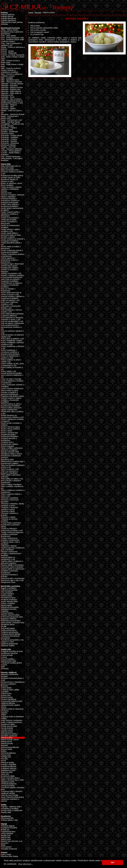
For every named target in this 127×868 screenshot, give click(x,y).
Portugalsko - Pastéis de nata (12, 124)
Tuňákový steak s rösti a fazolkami (10, 543)
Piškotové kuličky (8, 763)
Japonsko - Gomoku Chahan (12, 84)
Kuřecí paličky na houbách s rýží (12, 368)
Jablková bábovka (8, 703)
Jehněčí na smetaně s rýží (11, 273)
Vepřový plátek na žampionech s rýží (8, 558)
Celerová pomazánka (9, 590)
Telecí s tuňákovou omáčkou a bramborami (13, 491)
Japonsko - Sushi (8, 97)
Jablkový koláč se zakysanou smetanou (12, 710)
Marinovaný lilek (7, 818)
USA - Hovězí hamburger (11, 157)
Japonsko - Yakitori (8, 109)
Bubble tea (5, 830)
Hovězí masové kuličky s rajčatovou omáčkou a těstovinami (10, 214)
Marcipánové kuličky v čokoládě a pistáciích (9, 735)
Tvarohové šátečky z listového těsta (13, 789)
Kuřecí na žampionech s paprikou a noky (10, 357)
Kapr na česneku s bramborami (8, 290)
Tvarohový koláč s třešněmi (12, 791)
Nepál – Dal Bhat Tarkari (10, 122)
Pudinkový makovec (9, 768)
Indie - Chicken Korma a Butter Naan (10, 62)
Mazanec (4, 745)
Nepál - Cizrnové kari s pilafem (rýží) (10, 117)
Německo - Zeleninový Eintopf (13, 114)
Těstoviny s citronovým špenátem (10, 501)
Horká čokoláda (7, 834)
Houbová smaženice (9, 600)
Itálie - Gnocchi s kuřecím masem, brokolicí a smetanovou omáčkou (11, 70)
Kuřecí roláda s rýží (8, 371)
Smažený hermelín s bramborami (9, 439)
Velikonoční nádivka (9, 546)
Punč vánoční (6, 847)
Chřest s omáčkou (8, 603)
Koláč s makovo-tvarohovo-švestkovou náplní (12, 723)
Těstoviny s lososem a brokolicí (10, 514)
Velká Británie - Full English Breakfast (12, 159)
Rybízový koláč (7, 772)
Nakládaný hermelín (9, 609)
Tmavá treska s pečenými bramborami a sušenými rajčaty (11, 525)
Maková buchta (7, 732)
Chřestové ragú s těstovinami (12, 264)
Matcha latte (6, 837)
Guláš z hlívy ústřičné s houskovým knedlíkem (10, 205)
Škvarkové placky (8, 625)
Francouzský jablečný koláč (12, 701)
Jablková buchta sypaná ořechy (10, 706)
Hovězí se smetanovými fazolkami (10, 226)
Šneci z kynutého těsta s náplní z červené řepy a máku (12, 779)
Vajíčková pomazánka (9, 644)
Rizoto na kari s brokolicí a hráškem (11, 424)
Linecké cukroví (7, 730)
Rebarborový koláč (8, 770)
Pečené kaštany (7, 613)
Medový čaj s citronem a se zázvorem (12, 842)
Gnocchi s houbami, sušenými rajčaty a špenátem (13, 196)
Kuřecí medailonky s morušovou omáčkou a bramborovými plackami (10, 352)
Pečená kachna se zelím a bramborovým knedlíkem (11, 405)
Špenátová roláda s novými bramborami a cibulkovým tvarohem (11, 456)
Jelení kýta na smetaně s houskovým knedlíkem (11, 280)
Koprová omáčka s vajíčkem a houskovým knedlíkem (13, 297)
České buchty (6, 694)
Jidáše (3, 715)
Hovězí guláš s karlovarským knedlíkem (12, 209)
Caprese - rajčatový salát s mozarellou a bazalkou (11, 808)
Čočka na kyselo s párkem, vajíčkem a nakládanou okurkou (11, 189)
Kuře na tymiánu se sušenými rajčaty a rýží (12, 336)
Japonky (4, 713)
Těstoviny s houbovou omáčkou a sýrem (9, 508)
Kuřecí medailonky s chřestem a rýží (13, 347)
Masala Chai (6, 835)
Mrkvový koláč (6, 749)
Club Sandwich (7, 592)
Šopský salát (6, 812)
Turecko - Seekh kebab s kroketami (11, 154)
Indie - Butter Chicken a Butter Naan (13, 58)
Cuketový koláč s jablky (10, 690)
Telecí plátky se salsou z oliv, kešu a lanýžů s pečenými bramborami (12, 481)
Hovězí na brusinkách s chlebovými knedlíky (10, 219)
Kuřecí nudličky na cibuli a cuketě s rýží (11, 361)
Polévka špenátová (8, 18)
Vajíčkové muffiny (8, 646)
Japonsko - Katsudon (9, 86)
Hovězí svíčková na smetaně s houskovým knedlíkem (13, 240)
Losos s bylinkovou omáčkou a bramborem (12, 382)
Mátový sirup (6, 839)
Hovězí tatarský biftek (9, 602)
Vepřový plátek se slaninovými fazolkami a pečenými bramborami (13, 571)
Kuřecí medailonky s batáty (11, 341)
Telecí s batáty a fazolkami (11, 485)
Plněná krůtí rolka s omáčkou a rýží (12, 413)
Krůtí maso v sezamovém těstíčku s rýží (11, 307)
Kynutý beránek (7, 728)
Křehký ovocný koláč (9, 726)
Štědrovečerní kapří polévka (12, 22)
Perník (3, 761)
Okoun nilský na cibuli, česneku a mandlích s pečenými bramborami (10, 392)
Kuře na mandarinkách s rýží (12, 321)
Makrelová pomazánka (10, 607)
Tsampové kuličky (8, 786)
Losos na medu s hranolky (11, 379)
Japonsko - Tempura (9, 105)
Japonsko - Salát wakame (11, 91)
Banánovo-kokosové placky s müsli (12, 679)
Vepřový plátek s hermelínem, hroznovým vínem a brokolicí (12, 566)
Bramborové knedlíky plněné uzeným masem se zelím (12, 177)
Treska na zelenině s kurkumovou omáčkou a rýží (12, 530)
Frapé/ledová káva (8, 832)
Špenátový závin (7, 460)
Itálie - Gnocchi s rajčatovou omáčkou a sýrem (12, 75)
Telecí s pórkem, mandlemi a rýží (12, 487)
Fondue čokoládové (9, 699)
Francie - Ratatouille (9, 53)
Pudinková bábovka (9, 767)
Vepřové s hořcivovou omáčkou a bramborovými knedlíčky (11, 554)
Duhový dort (6, 696)
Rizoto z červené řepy (9, 433)
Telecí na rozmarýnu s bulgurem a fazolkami (9, 472)
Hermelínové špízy (8, 598)
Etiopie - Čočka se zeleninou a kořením (13, 48)
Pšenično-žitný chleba (9, 856)
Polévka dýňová (7, 17)
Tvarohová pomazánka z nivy (12, 640)
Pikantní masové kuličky (10, 615)
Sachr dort (5, 774)
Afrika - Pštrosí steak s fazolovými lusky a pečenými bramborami (12, 32)
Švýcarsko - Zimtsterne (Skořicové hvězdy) (10, 144)
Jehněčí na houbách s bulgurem (9, 271)
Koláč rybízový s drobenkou (12, 720)
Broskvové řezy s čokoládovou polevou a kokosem (13, 683)
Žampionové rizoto (8, 582)
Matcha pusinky (7, 743)
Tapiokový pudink (8, 782)
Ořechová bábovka (8, 753)
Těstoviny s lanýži (8, 511)
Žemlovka (5, 669)
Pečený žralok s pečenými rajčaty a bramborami (11, 409)
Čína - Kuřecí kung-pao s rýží (12, 38)
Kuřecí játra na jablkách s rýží (12, 339)
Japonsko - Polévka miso (11, 89)
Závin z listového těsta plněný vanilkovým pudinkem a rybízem (12, 799)
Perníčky (4, 759)
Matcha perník (6, 742)
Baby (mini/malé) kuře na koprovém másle (11, 167)
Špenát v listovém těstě (10, 452)
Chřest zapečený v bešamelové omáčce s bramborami (10, 260)
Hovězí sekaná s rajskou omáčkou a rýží (10, 230)
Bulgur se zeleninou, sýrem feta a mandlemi (11, 184)
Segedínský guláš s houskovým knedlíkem (10, 436)
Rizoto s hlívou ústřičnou (10, 429)
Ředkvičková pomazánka (11, 621)
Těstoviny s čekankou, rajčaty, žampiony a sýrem (13, 505)
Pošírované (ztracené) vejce (12, 617)
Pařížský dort (6, 757)
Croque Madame (7, 594)
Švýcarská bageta (8, 628)
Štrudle (4, 626)
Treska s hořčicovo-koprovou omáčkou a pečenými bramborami (12, 534)
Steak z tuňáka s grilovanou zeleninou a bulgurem (12, 449)
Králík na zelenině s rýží (10, 300)
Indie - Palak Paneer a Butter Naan (12, 65)
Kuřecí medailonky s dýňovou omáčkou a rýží (12, 344)
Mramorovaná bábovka (10, 747)
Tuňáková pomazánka (9, 632)
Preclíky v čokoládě (8, 765)
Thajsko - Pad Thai (8, 147)
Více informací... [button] (25, 864)
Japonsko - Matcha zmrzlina (12, 88)
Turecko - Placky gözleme (11, 151)
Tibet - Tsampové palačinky (11, 149)
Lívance (4, 657)
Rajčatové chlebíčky (9, 619)
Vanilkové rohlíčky (8, 793)
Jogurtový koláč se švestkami (12, 717)
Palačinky (5, 611)
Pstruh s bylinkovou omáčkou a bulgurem (12, 420)
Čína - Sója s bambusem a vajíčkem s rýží (11, 44)
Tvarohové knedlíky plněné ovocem (11, 664)
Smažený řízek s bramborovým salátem (10, 443)
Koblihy (4, 719)
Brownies (4, 686)
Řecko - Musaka (7, 126)
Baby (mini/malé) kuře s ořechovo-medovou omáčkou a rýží (12, 172)
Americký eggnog (8, 826)
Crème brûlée (6, 688)
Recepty (63, 8)
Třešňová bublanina (9, 784)
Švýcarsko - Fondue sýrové (12, 136)
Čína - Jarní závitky (8, 36)
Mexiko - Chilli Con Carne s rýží (12, 112)
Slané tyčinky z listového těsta (13, 623)
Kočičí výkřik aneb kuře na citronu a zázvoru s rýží (11, 294)
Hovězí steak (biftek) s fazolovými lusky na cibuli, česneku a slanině (11, 235)
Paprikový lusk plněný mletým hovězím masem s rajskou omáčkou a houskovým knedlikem (12, 399)
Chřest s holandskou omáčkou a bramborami (13, 255)
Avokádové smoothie (9, 828)
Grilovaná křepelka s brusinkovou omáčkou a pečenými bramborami (10, 201)
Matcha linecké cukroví (10, 740)
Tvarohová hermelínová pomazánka (10, 637)
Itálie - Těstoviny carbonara (11, 82)
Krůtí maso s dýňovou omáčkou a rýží (9, 303)
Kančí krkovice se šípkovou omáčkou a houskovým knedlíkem (12, 285)
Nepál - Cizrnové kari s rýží (11, 120)
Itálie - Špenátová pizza (10, 80)
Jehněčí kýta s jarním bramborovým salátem (10, 267)
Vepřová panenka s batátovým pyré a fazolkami (13, 549)
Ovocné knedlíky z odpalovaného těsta (9, 660)
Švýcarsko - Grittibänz (9, 137)
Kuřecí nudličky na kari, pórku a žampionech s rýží (12, 365)
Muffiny (4, 751)
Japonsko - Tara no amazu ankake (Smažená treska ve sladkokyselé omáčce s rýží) (12, 101)
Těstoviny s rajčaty (8, 517)
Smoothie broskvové (9, 849)
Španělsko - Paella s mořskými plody (9, 129)
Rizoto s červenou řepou (10, 427)
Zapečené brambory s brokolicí (9, 576)
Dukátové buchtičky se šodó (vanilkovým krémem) (12, 652)
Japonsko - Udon (8, 107)
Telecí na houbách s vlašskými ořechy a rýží (13, 466)
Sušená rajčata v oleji (9, 820)
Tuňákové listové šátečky (11, 634)
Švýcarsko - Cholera (9, 139)
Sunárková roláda (8, 776)
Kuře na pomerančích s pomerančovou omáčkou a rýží (11, 327)
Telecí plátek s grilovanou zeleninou (11, 476)
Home (31, 13)
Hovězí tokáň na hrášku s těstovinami (11, 248)
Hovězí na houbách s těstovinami (9, 223)
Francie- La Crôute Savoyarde (13, 55)
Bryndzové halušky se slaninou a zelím (9, 180)
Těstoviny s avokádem (10, 498)
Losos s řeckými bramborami (12, 389)
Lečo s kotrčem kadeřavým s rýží (12, 376)
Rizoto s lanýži (7, 431)
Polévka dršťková (8, 15)
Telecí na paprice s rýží (10, 469)
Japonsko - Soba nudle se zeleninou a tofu (11, 94)
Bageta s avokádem (9, 588)
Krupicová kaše (7, 655)
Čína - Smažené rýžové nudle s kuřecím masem (12, 41)
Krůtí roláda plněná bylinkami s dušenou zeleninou (12, 315)
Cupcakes (5, 692)
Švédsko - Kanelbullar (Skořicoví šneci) (9, 133)
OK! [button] (113, 863)
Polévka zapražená (8, 20)
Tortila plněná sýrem (9, 630)
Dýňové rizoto (6, 193)
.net (29, 7)
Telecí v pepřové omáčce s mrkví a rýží (11, 495)
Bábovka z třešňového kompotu (10, 675)
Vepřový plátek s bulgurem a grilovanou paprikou (12, 562)
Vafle (3, 667)
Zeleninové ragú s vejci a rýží (12, 580)
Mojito (3, 845)
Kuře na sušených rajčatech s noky (12, 332)
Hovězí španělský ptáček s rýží (11, 244)
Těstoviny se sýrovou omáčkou (9, 520)
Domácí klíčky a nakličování (12, 811)
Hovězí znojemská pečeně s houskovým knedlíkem (12, 251)
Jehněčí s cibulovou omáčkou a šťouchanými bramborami (12, 276)
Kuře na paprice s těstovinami (12, 323)
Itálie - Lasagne (7, 78)
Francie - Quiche (7, 51)
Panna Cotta (6, 755)
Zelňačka (4, 24)
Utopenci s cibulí (7, 642)
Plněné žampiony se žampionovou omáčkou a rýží (12, 416)
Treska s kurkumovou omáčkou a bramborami (10, 539)
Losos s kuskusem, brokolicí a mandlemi (13, 386)
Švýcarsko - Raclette (9, 141)
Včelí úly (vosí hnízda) (10, 795)
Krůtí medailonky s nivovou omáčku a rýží (11, 311)
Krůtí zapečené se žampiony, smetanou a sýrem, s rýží (12, 319)
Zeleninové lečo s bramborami (13, 579)
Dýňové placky (7, 596)
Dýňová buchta (7, 697)
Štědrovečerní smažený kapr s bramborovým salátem (13, 462)
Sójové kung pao (7, 446)
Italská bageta (6, 605)
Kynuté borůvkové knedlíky (11, 373)
